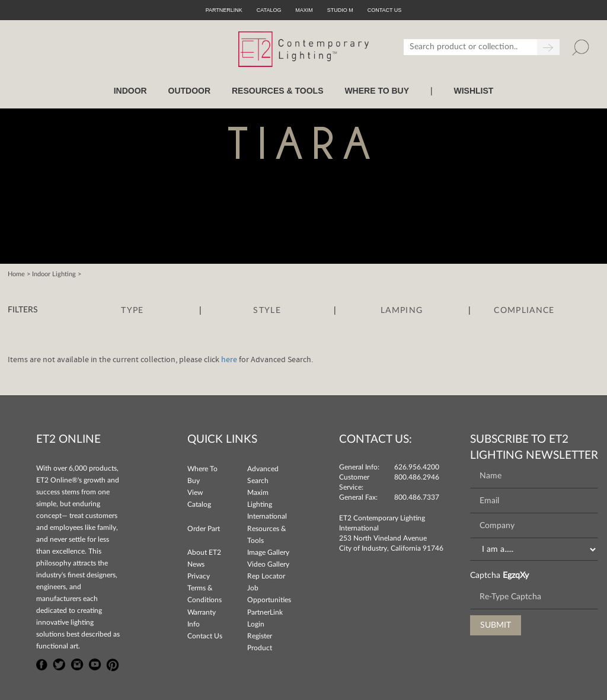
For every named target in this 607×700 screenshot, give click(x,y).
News (196, 564)
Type (132, 311)
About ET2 (204, 552)
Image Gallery (268, 552)
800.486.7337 (417, 497)
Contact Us (205, 636)
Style (267, 311)
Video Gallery (268, 564)
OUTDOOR (190, 91)
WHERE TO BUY (377, 91)
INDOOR (130, 91)
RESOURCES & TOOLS (278, 91)
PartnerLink (224, 10)
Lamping (402, 311)
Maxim (304, 10)
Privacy (199, 576)
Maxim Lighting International (267, 504)
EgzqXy (516, 576)
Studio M (340, 10)
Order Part (204, 529)
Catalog (269, 10)
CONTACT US (385, 10)
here (229, 360)
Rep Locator (266, 576)
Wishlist (473, 91)
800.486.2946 (417, 477)
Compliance (524, 311)
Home (16, 274)
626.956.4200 (417, 467)
